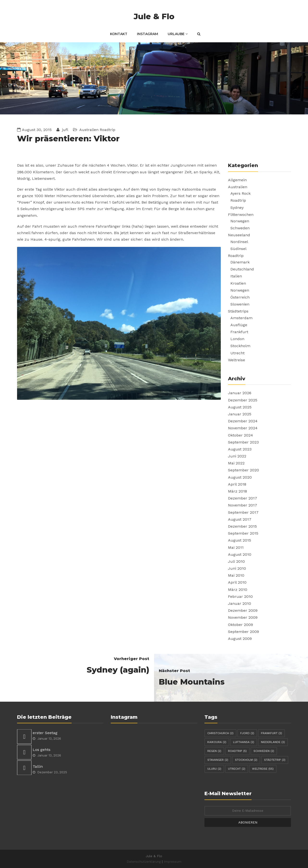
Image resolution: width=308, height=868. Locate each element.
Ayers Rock (240, 193)
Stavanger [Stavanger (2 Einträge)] (218, 760)
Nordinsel (239, 242)
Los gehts (42, 750)
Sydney (237, 208)
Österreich (240, 297)
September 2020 (243, 470)
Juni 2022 (237, 456)
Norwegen (240, 221)
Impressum (173, 862)
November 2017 (243, 505)
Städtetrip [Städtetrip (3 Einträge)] (275, 760)
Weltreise (237, 360)
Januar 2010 (240, 603)
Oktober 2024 (240, 435)
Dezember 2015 (242, 526)
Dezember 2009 (243, 610)
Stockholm (240, 346)
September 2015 (243, 533)
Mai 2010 (236, 575)
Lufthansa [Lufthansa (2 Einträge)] (244, 742)
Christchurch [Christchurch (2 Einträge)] (220, 733)
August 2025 (240, 407)
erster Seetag (45, 733)
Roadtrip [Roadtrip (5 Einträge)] (237, 751)
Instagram (148, 34)
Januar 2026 (240, 393)
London (237, 339)
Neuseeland (239, 235)
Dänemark (240, 262)
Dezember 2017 (243, 498)
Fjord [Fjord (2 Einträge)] (247, 733)
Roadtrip (108, 130)
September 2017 (243, 512)
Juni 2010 (237, 568)
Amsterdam (241, 318)
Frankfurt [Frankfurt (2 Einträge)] (271, 733)
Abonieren (248, 822)
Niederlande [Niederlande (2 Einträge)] (273, 742)
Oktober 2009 (240, 625)
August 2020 (240, 477)
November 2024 (243, 428)
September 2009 (243, 632)
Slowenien (240, 304)
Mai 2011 (236, 547)
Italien (236, 276)
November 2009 (243, 617)
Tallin (38, 766)
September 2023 (243, 442)
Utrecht (237, 353)
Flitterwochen (241, 215)
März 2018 (237, 491)
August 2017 (240, 519)
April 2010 (237, 582)
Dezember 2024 (243, 421)
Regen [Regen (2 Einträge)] (214, 751)
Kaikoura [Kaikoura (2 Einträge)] (217, 742)
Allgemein (237, 180)
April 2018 (237, 484)
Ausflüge (239, 325)
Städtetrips (238, 311)
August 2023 (240, 449)
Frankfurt (239, 332)
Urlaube (178, 34)
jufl (65, 130)
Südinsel (238, 249)
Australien (89, 130)
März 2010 (238, 590)
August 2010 (240, 554)
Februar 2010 (240, 596)
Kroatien (238, 283)
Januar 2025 (240, 414)
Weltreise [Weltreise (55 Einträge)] (263, 769)
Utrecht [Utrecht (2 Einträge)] (237, 769)
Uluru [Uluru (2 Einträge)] (214, 769)
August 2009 (240, 639)
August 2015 (240, 540)
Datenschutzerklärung (144, 862)
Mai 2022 (236, 463)
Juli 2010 (236, 561)
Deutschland (242, 269)
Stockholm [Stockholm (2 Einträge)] (246, 760)
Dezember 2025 (243, 400)
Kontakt (119, 34)
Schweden (240, 228)
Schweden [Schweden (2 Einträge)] (264, 751)
